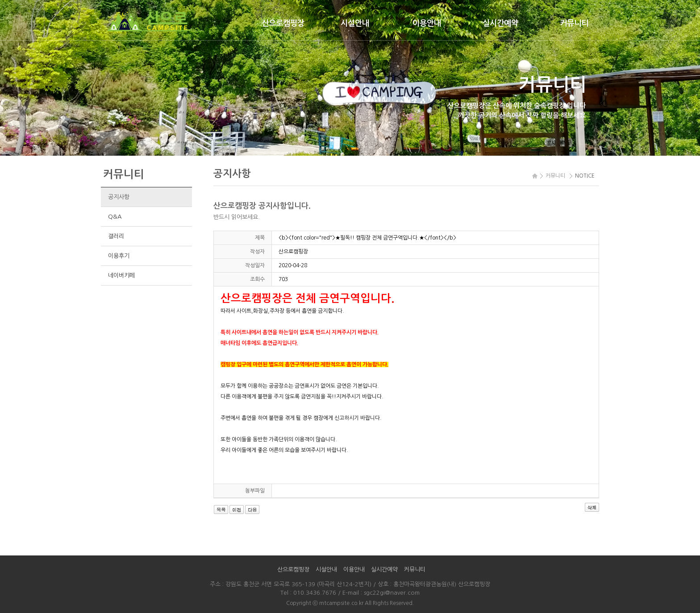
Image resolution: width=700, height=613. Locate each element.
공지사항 (119, 197)
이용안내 (427, 23)
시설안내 (355, 23)
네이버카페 (121, 275)
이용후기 (119, 256)
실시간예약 (500, 23)
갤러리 (116, 236)
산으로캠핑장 (283, 23)
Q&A (115, 217)
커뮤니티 (574, 23)
